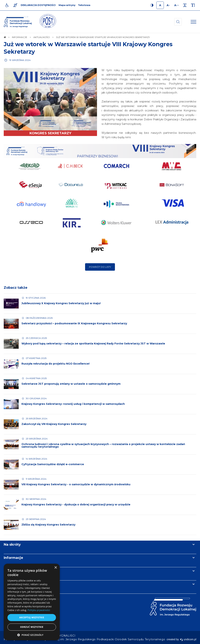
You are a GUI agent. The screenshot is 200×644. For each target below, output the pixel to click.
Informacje (13, 558)
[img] (48, 22)
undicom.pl (188, 639)
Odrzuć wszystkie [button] (32, 627)
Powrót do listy (100, 267)
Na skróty (12, 545)
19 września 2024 (20, 60)
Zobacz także (16, 288)
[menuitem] (67, 636)
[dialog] (32, 602)
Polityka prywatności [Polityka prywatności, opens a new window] (39, 610)
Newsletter (14, 571)
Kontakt (11, 584)
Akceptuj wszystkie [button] (32, 617)
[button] (32, 635)
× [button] (56, 568)
